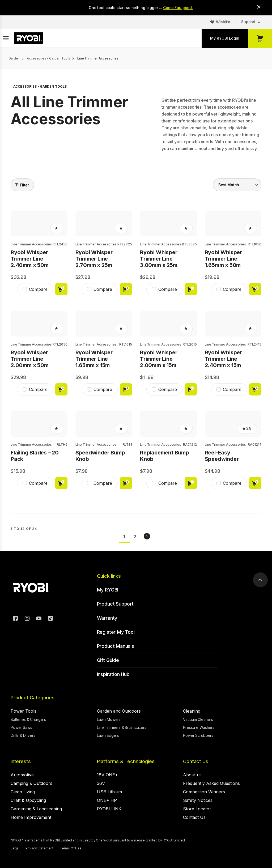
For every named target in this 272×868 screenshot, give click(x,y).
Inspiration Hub (113, 674)
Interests (21, 761)
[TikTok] (50, 619)
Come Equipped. (178, 8)
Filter (24, 185)
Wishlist (223, 22)
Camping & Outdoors (31, 783)
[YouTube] (39, 619)
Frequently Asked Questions (211, 783)
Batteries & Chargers (28, 719)
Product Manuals (116, 646)
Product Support (115, 604)
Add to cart (61, 289)
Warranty (107, 618)
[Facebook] (15, 619)
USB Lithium (109, 792)
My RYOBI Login (225, 38)
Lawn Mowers (109, 719)
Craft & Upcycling (28, 800)
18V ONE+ (107, 775)
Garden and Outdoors (119, 711)
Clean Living (23, 792)
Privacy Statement (39, 848)
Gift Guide (108, 660)
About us (192, 775)
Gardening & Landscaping (36, 809)
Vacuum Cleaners (198, 719)
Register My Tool (116, 632)
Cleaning (192, 711)
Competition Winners (204, 792)
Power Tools (24, 711)
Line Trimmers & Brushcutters (122, 727)
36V (101, 783)
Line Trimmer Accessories (31, 244)
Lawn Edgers (108, 735)
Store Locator (197, 809)
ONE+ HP (107, 800)
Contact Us (195, 761)
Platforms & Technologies (126, 761)
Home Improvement (31, 817)
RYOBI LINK (109, 809)
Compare (38, 289)
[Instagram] (27, 619)
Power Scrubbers (198, 735)
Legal (15, 848)
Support (248, 22)
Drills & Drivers (23, 735)
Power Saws (21, 727)
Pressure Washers (199, 727)
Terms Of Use (71, 848)
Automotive (22, 775)
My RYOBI (108, 590)
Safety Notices (198, 800)
